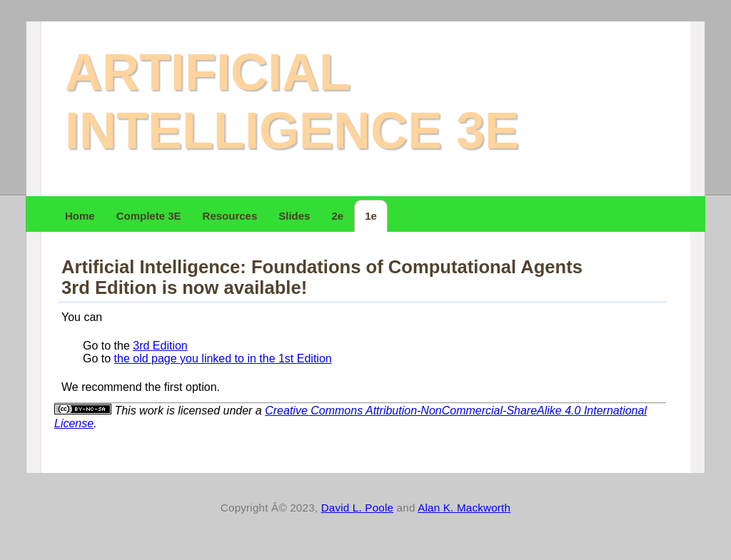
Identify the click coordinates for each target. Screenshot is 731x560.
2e (337, 216)
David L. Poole (358, 508)
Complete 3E (149, 216)
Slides (294, 216)
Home (80, 216)
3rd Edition (160, 346)
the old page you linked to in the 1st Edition (223, 358)
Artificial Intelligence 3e (292, 101)
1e (371, 216)
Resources (230, 216)
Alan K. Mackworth (464, 508)
